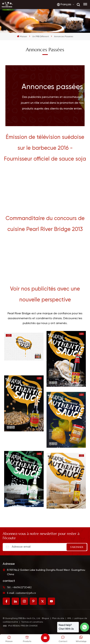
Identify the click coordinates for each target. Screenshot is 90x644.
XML (69, 618)
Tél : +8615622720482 (17, 587)
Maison (22, 36)
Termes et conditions (32, 622)
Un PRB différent (41, 37)
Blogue (45, 618)
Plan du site (58, 618)
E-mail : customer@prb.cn (19, 593)
